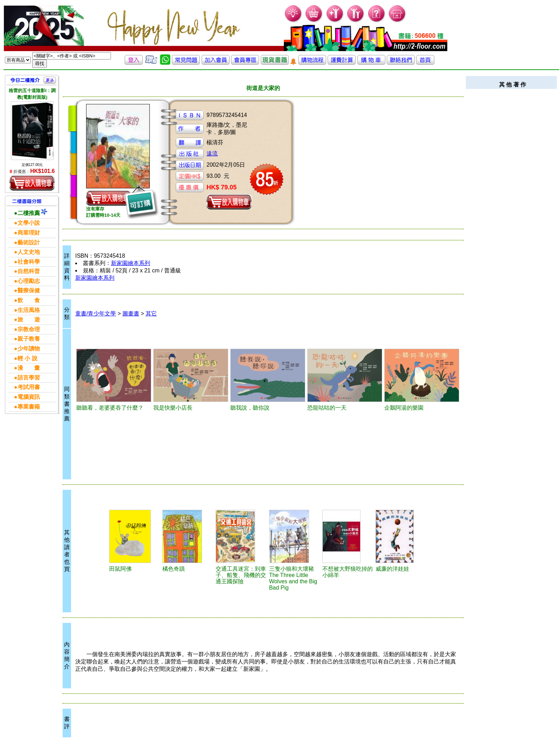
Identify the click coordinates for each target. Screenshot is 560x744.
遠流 (212, 154)
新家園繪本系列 (131, 263)
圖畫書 (131, 314)
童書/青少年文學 (96, 314)
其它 (151, 314)
